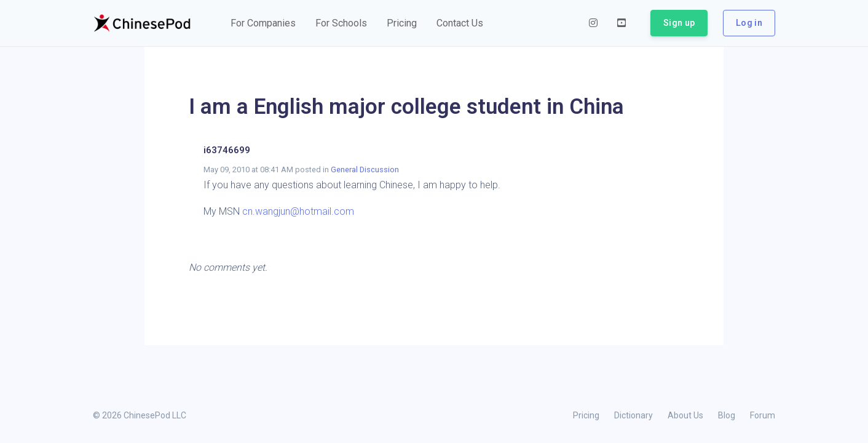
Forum (763, 415)
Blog (727, 415)
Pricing (586, 415)
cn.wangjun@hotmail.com (298, 211)
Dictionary (633, 415)
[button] (263, 23)
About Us (685, 415)
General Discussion (365, 170)
